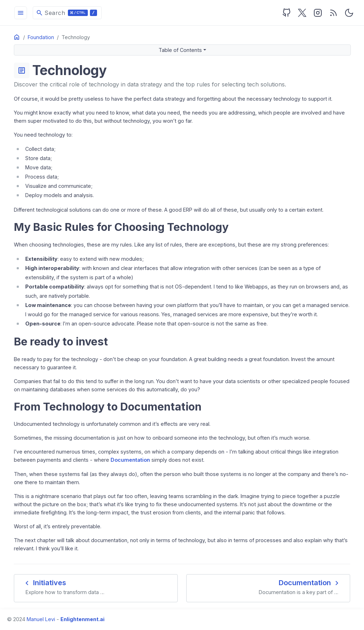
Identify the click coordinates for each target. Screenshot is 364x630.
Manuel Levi (41, 619)
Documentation (130, 460)
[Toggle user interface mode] (349, 13)
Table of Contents (180, 50)
